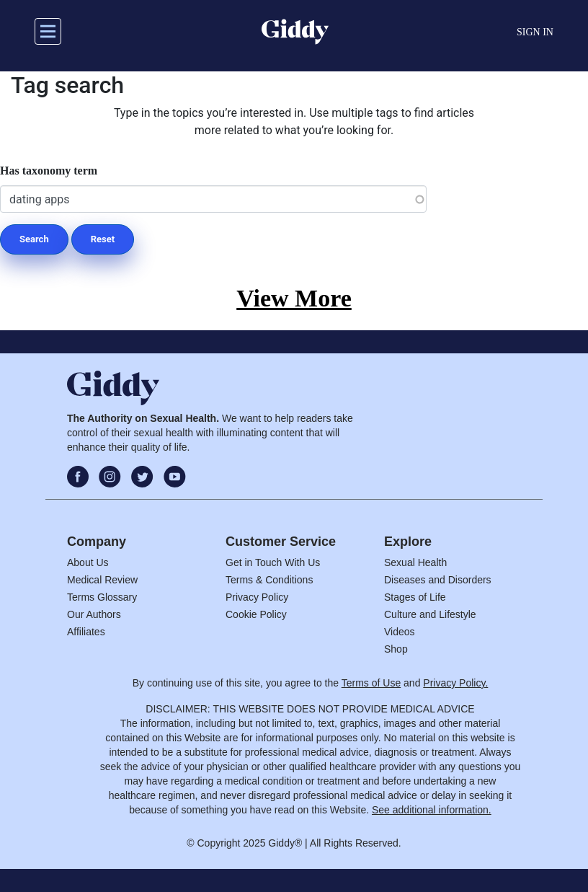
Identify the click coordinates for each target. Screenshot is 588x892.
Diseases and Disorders (438, 580)
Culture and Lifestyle (430, 614)
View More (294, 298)
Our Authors (94, 614)
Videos (400, 632)
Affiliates (86, 632)
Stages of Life (415, 597)
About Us (88, 562)
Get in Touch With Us (273, 562)
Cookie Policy (256, 614)
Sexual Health (415, 562)
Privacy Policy (257, 597)
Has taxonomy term (49, 171)
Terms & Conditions (269, 580)
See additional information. (432, 810)
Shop (396, 649)
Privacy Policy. (455, 683)
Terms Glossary (102, 597)
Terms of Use (371, 683)
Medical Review (102, 580)
